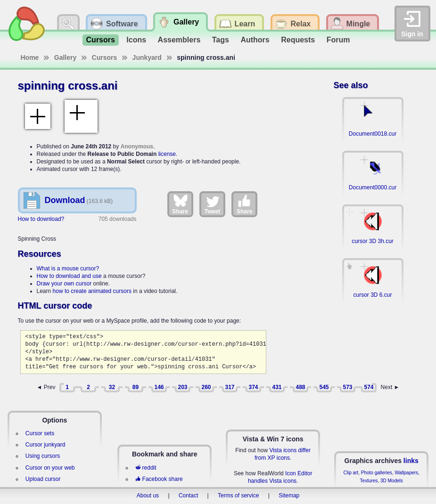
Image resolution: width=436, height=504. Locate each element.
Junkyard (147, 57)
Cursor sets (40, 433)
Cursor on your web (50, 468)
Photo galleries (377, 473)
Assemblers (179, 40)
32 (112, 387)
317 (230, 387)
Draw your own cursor (64, 284)
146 (159, 387)
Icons (136, 40)
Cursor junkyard (45, 445)
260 (206, 387)
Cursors (101, 40)
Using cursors (43, 456)
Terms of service (238, 496)
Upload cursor (43, 479)
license (167, 154)
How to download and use (69, 276)
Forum (338, 40)
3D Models (392, 481)
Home (30, 57)
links (411, 461)
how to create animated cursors (92, 291)
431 (277, 387)
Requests (298, 40)
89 (136, 387)
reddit (146, 468)
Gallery (65, 57)
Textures (369, 481)
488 (300, 387)
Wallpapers (406, 473)
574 (369, 387)
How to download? (41, 219)
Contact (188, 496)
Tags (221, 40)
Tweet (212, 204)
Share (180, 204)
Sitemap (289, 496)
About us (148, 496)
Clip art (351, 473)
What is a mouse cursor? (68, 268)
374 (253, 387)
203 (182, 387)
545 (324, 387)
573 (347, 387)
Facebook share (159, 479)
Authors (255, 40)
